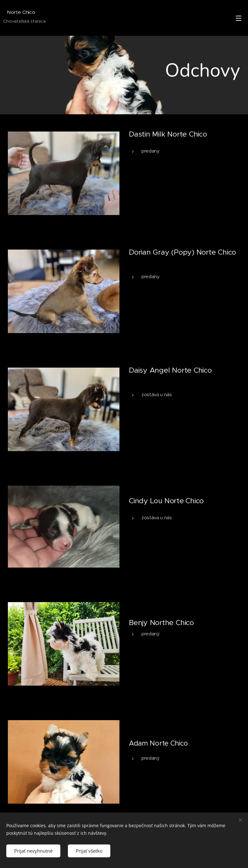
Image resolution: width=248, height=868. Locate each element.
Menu (239, 18)
